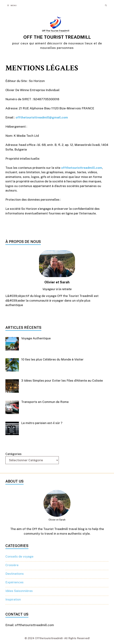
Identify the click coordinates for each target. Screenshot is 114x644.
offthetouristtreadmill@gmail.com (42, 117)
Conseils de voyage (19, 556)
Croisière (12, 565)
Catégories (13, 454)
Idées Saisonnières (19, 591)
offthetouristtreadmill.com (82, 168)
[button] (106, 5)
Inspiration (13, 599)
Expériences (14, 582)
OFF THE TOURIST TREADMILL (57, 37)
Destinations (15, 574)
